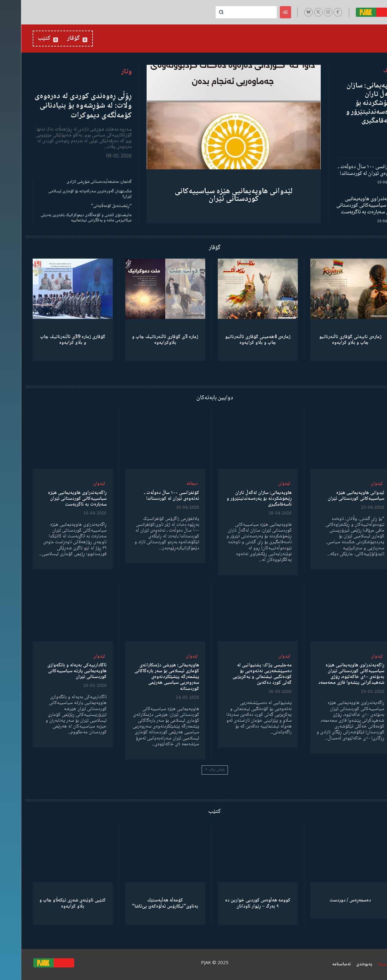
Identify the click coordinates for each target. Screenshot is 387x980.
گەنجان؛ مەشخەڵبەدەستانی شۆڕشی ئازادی (78, 182)
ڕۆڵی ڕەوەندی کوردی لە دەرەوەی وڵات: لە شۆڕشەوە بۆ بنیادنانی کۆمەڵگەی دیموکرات (62, 106)
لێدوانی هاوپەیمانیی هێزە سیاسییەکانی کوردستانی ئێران (213, 195)
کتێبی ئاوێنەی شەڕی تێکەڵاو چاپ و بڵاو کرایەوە (51, 903)
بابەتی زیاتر (194, 770)
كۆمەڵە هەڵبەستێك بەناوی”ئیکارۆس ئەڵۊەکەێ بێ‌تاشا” (144, 903)
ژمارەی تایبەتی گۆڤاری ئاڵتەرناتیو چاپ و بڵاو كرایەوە (329, 340)
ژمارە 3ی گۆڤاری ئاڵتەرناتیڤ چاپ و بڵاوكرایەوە (144, 340)
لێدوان (356, 484)
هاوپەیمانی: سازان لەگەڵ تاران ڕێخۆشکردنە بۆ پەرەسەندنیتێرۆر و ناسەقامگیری (350, 103)
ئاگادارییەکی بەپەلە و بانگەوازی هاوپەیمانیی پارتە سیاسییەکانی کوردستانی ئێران (56, 671)
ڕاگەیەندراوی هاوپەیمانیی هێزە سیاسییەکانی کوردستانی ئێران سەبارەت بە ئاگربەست (345, 206)
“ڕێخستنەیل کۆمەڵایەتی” (90, 206)
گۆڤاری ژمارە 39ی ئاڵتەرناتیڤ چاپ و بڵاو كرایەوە (52, 340)
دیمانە (171, 484)
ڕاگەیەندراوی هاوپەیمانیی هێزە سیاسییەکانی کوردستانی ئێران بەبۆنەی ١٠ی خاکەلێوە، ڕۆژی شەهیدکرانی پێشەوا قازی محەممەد (330, 674)
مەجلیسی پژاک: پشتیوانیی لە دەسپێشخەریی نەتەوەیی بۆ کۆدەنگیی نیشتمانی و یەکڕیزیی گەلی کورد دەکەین (241, 674)
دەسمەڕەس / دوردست (329, 900)
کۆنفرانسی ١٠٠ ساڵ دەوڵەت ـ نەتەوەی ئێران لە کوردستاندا (346, 170)
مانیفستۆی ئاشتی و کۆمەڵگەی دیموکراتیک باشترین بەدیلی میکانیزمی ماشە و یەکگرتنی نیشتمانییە (65, 218)
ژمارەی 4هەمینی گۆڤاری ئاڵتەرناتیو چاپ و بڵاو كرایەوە (237, 340)
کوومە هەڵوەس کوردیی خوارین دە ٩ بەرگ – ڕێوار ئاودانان (237, 903)
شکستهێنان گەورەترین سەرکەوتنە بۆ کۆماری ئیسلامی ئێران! (69, 194)
